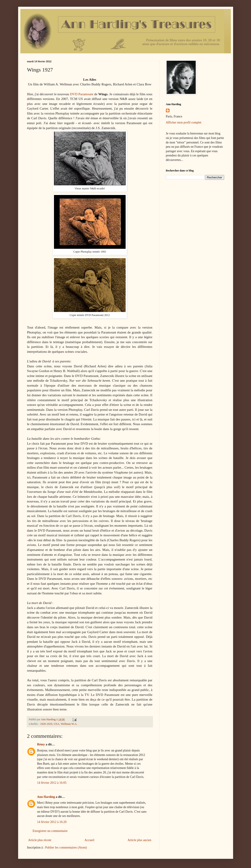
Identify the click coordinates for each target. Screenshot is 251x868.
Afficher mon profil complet (184, 122)
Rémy (41, 744)
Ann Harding (46, 797)
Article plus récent (40, 840)
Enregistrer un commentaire (50, 831)
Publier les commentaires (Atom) (66, 847)
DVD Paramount (82, 94)
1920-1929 (46, 724)
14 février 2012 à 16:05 (52, 783)
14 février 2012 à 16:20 (52, 822)
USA (57, 724)
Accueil (90, 840)
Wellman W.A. (69, 724)
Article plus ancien (139, 840)
